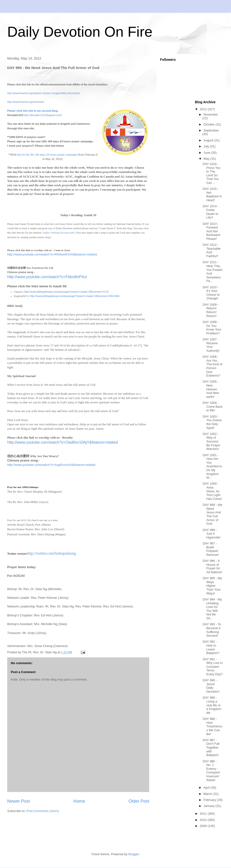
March (208, 794)
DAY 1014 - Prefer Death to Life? (211, 212)
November (211, 114)
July (207, 146)
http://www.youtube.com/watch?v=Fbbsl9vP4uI (47, 277)
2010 (204, 820)
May (207, 159)
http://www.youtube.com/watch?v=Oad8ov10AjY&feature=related (63, 442)
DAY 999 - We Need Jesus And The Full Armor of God (212, 514)
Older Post (139, 801)
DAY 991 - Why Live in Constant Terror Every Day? (212, 667)
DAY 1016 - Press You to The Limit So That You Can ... (212, 173)
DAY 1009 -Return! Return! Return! (211, 310)
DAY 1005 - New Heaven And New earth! (211, 389)
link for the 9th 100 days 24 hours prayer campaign (47, 155)
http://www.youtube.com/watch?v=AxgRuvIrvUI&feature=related (51, 465)
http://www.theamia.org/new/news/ (26, 102)
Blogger (134, 854)
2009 (204, 826)
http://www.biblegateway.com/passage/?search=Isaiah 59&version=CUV (67, 292)
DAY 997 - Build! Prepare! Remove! (211, 549)
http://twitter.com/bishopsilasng (51, 553)
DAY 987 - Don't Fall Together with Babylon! (211, 747)
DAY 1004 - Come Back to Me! (212, 406)
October (210, 124)
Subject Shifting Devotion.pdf (58, 233)
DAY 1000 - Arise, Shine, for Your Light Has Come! (212, 491)
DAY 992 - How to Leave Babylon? (211, 647)
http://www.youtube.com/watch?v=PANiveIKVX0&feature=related (52, 254)
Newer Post (19, 801)
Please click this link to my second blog (32, 111)
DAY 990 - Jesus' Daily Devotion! (211, 686)
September (211, 130)
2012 (204, 109)
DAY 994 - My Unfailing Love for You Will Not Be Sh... (212, 609)
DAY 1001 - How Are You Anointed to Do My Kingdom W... (212, 466)
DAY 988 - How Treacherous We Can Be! (212, 726)
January (210, 806)
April (207, 788)
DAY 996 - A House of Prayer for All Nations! (212, 566)
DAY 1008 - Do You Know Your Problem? (212, 328)
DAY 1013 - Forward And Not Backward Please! (211, 231)
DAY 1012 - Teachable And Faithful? (212, 250)
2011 (204, 814)
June (207, 153)
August (209, 140)
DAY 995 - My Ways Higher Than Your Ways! (212, 586)
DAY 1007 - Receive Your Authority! (211, 345)
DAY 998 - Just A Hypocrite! (212, 534)
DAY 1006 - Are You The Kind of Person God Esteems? (212, 366)
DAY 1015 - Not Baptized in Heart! (212, 194)
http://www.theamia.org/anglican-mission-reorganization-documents (44, 93)
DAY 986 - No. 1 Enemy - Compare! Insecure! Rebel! (211, 771)
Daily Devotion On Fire (80, 32)
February (210, 800)
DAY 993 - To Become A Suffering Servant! (212, 630)
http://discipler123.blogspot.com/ (43, 115)
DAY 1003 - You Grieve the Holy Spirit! (212, 422)
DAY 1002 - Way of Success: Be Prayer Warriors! (211, 441)
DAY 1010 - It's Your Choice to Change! (211, 293)
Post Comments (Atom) (43, 811)
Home (79, 801)
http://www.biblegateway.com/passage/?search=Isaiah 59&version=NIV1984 (75, 296)
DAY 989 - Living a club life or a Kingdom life (212, 705)
